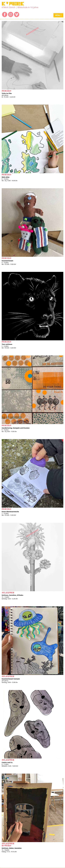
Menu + (58, 15)
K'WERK (13, 4)
